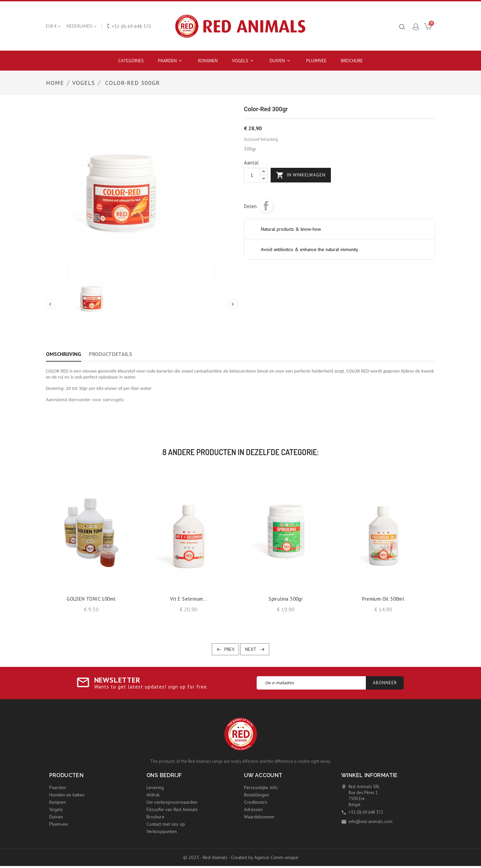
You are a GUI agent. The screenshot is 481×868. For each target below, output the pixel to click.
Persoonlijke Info (261, 787)
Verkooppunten (162, 831)
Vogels (244, 61)
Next (251, 649)
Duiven (281, 61)
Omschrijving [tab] (64, 354)
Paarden (171, 61)
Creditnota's (256, 802)
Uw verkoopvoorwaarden (172, 802)
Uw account (263, 775)
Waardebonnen (259, 817)
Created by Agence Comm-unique (265, 857)
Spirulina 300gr (286, 599)
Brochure (352, 61)
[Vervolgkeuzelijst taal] (82, 26)
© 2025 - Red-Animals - (207, 857)
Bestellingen (256, 795)
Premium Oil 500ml (383, 599)
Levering (155, 787)
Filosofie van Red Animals (172, 809)
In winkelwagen (301, 175)
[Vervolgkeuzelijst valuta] (54, 26)
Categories (131, 61)
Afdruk (153, 795)
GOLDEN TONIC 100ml (91, 599)
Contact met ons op (166, 824)
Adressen (253, 809)
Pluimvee (316, 61)
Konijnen (208, 61)
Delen (266, 206)
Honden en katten (67, 795)
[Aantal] (252, 175)
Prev (229, 649)
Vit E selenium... (189, 599)
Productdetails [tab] (111, 354)
